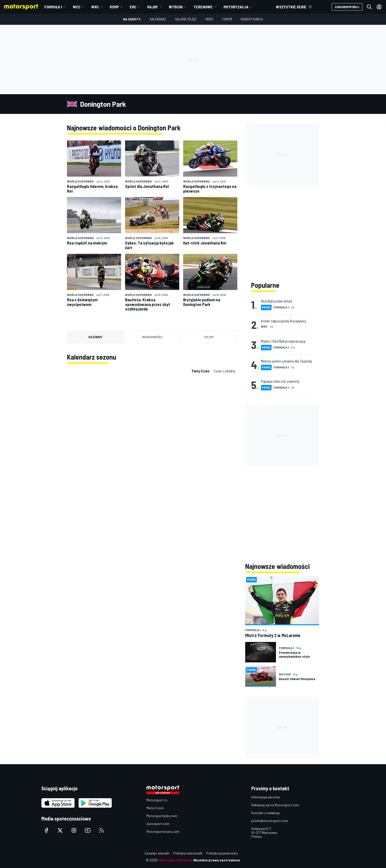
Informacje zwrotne (265, 797)
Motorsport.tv (157, 800)
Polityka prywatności (222, 853)
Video (209, 19)
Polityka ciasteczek (188, 853)
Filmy (209, 337)
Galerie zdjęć (186, 19)
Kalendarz (158, 19)
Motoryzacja (236, 7)
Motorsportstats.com (163, 831)
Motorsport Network (175, 860)
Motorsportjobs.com (162, 816)
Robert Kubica (252, 19)
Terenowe (203, 7)
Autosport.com (158, 824)
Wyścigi (176, 7)
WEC (77, 7)
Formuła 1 (53, 7)
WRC (95, 7)
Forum (227, 19)
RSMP (114, 7)
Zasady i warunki (157, 853)
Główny (95, 337)
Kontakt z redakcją (265, 813)
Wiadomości (152, 337)
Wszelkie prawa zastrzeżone (217, 860)
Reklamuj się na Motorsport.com (275, 805)
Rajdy (153, 7)
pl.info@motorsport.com (270, 821)
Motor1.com (155, 808)
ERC (133, 7)
